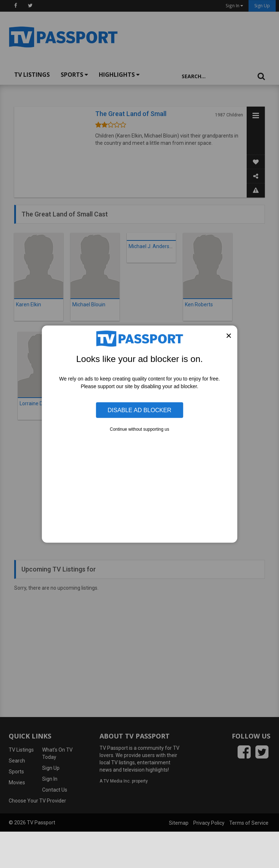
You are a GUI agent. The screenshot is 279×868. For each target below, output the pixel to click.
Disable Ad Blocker (139, 410)
